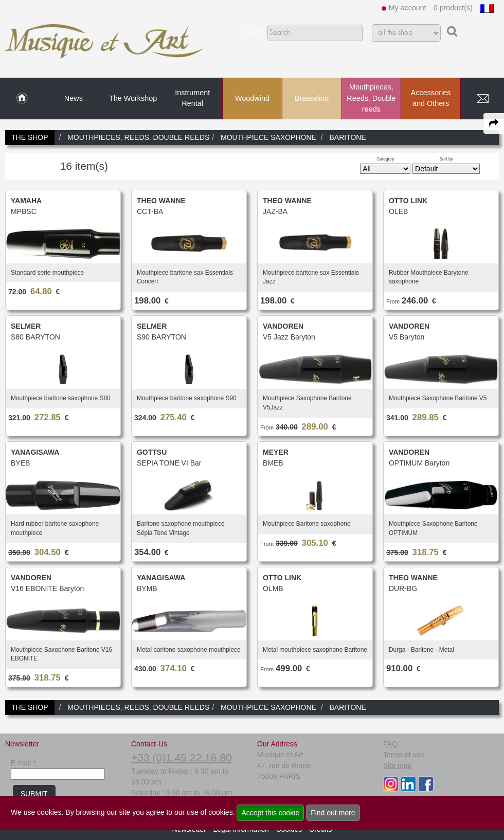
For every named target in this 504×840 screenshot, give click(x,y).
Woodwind (252, 98)
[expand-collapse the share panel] (494, 123)
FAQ (390, 744)
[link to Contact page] (482, 99)
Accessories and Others (431, 98)
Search (255, 33)
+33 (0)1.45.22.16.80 (182, 757)
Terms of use (404, 755)
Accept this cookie (270, 813)
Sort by (446, 159)
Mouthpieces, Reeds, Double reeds (371, 98)
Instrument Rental (192, 98)
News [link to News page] (74, 98)
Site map (397, 765)
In (367, 33)
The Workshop (133, 98)
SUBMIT (34, 794)
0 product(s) (453, 8)
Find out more (333, 813)
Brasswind (312, 98)
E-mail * (23, 763)
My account (408, 8)
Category (385, 159)
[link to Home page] (22, 99)
